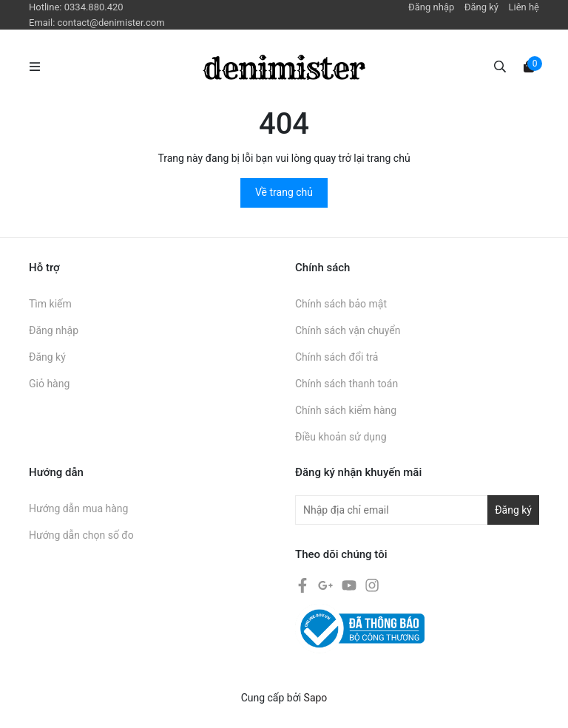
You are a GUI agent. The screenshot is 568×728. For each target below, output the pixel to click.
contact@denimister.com (111, 23)
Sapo (316, 698)
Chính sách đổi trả (337, 357)
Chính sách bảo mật (341, 304)
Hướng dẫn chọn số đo (81, 535)
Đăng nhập (431, 7)
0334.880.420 (94, 7)
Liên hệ (524, 7)
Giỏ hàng (49, 384)
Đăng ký (481, 7)
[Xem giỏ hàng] (529, 66)
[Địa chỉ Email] (417, 510)
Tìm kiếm (50, 304)
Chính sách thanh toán (346, 384)
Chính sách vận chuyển (348, 330)
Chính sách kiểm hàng (346, 410)
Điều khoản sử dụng (341, 437)
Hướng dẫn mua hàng (78, 508)
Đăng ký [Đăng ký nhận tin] (513, 510)
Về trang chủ (284, 192)
